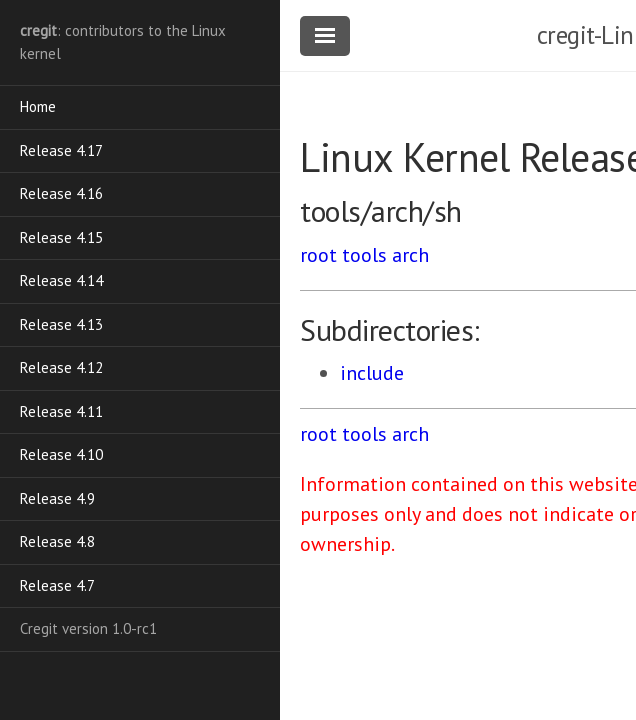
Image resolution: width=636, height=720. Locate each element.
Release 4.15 (61, 237)
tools (364, 255)
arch (410, 255)
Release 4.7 (57, 585)
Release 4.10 (61, 454)
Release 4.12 (61, 367)
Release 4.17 (61, 150)
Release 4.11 (61, 411)
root (318, 255)
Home (38, 106)
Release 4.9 (57, 498)
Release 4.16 (61, 193)
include (372, 373)
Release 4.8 (57, 541)
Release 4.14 (61, 280)
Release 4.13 (61, 324)
